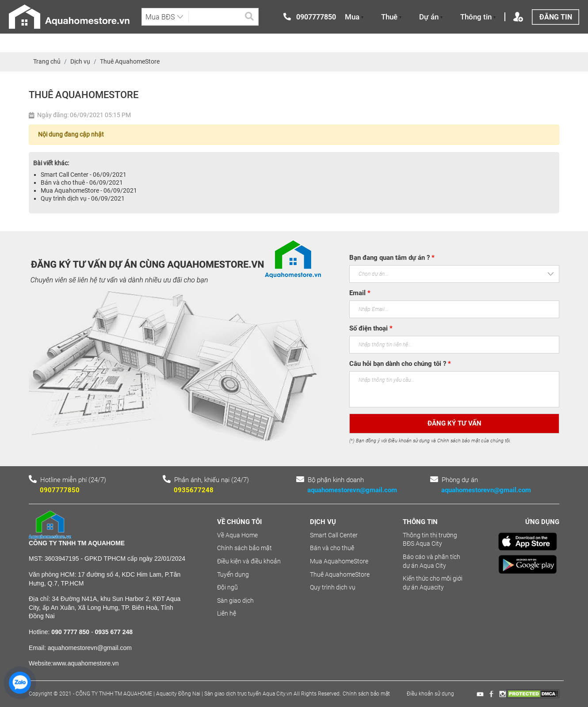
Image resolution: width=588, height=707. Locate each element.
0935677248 (194, 490)
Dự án (431, 17)
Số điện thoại (371, 328)
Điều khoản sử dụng (430, 694)
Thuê (391, 17)
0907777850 (60, 490)
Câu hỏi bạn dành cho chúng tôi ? (400, 364)
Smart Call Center (334, 535)
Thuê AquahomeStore (340, 574)
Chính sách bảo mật (244, 548)
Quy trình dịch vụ (333, 587)
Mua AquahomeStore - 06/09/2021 (89, 190)
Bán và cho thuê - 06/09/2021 (82, 182)
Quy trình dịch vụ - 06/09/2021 (83, 198)
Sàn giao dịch (235, 601)
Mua (354, 17)
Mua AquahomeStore (339, 561)
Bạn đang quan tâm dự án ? (392, 258)
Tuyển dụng (233, 574)
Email (360, 293)
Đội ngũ (227, 587)
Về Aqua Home (237, 535)
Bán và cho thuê (332, 548)
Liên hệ (227, 613)
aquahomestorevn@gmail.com (352, 490)
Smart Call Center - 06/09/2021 (84, 175)
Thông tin (478, 17)
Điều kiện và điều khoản (249, 561)
